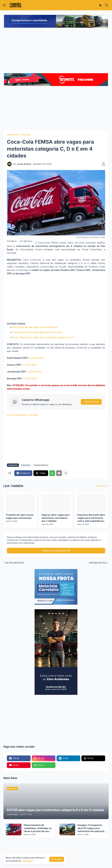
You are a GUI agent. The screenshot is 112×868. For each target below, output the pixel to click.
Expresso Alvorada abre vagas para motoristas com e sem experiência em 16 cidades (91, 518)
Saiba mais (27, 861)
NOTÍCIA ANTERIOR (15, 563)
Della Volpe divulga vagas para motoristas (35, 327)
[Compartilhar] (103, 164)
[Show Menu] (4, 5)
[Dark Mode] (101, 5)
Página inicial (13, 135)
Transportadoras (41, 465)
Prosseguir (57, 859)
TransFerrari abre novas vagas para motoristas (20, 516)
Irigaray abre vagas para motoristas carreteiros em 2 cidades (56, 518)
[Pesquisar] (107, 5)
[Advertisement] (56, 51)
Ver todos (101, 486)
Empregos (26, 135)
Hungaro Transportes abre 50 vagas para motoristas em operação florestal (91, 828)
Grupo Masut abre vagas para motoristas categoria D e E (43, 337)
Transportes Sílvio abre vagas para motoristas (37, 332)
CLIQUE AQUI (36, 358)
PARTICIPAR (91, 402)
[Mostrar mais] (66, 473)
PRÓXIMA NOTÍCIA (98, 563)
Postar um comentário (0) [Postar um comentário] (56, 551)
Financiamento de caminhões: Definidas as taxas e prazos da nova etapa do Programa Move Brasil (38, 828)
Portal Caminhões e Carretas (22, 415)
